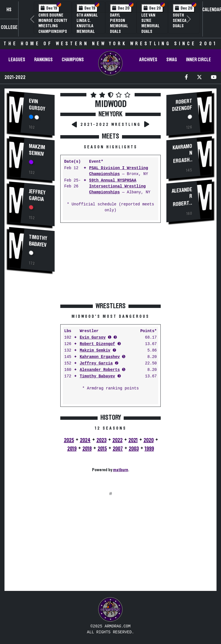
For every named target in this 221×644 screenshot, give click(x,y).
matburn (121, 470)
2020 (149, 440)
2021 (133, 440)
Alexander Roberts (100, 370)
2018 (87, 449)
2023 (102, 440)
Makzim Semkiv (37, 150)
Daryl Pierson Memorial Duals (119, 23)
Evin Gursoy (37, 105)
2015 (102, 449)
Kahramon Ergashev (100, 357)
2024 (85, 440)
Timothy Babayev (38, 240)
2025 (69, 440)
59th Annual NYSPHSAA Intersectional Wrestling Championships (118, 186)
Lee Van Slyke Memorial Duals (150, 23)
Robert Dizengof (97, 344)
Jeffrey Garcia (37, 195)
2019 (72, 449)
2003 (134, 449)
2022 (118, 440)
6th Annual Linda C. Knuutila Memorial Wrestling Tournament (88, 29)
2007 (118, 449)
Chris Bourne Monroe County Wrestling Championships (53, 23)
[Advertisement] (32, 372)
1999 (149, 449)
